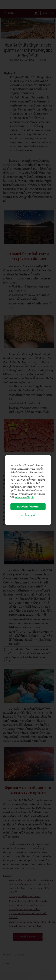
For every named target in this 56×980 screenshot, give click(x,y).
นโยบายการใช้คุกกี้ (24, 498)
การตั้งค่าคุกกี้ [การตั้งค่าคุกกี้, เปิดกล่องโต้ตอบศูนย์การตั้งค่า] (28, 515)
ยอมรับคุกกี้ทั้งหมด (28, 507)
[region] (28, 490)
